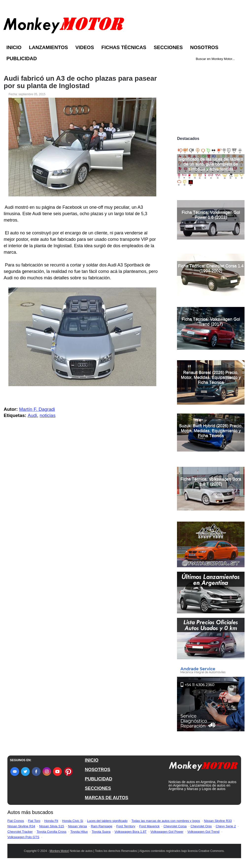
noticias (48, 415)
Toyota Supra (101, 832)
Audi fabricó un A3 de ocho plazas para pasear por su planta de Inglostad (80, 82)
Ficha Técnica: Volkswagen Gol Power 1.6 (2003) (211, 215)
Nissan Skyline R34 (21, 826)
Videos (85, 47)
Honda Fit (51, 821)
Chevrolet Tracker (20, 832)
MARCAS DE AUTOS (106, 798)
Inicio (14, 47)
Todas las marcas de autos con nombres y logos (166, 821)
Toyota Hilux (79, 832)
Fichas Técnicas (124, 47)
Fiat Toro (34, 821)
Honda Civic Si (73, 821)
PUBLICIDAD (98, 779)
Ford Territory (126, 826)
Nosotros (204, 47)
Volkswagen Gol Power (167, 832)
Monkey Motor (59, 851)
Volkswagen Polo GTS (23, 837)
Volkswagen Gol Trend (203, 832)
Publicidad (22, 58)
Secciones (168, 47)
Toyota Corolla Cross (52, 832)
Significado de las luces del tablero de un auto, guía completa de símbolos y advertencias (211, 164)
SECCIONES (98, 788)
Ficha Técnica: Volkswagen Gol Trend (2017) (211, 322)
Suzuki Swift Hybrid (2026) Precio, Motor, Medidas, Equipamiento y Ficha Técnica (211, 431)
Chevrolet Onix (201, 826)
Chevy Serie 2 (226, 826)
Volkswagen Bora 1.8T (131, 832)
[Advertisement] (211, 101)
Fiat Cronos (16, 821)
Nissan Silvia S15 (52, 826)
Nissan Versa (78, 826)
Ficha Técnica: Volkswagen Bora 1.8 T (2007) (211, 481)
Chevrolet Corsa (175, 826)
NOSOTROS (97, 770)
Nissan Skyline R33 (218, 821)
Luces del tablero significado (107, 821)
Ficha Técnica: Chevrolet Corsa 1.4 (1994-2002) (211, 268)
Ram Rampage (101, 826)
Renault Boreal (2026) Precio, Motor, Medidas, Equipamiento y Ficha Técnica (211, 377)
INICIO (92, 760)
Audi (32, 415)
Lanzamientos (48, 47)
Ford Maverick (149, 826)
